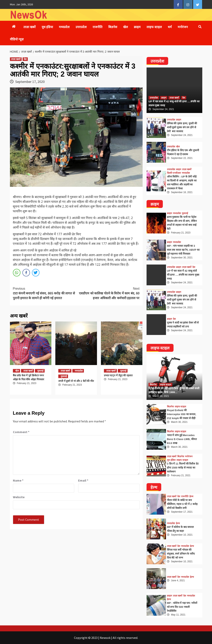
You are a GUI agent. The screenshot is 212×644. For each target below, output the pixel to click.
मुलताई (40, 371)
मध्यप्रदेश (64, 27)
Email (83, 480)
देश (25, 59)
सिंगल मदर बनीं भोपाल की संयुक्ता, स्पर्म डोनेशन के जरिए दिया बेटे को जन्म (181, 554)
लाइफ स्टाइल (154, 27)
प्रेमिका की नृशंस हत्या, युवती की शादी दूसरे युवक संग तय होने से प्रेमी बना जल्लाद (182, 127)
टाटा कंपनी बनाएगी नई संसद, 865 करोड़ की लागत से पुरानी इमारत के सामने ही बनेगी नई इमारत (45, 293)
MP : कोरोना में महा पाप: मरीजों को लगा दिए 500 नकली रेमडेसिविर (182, 607)
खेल (126, 27)
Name (18, 480)
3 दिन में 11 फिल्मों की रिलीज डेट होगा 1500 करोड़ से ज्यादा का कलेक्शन (183, 468)
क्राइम (137, 27)
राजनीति (97, 27)
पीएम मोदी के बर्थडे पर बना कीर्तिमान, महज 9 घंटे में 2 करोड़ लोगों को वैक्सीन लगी (182, 504)
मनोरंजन (183, 27)
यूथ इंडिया (47, 27)
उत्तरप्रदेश (81, 27)
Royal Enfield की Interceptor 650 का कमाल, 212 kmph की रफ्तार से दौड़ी (182, 414)
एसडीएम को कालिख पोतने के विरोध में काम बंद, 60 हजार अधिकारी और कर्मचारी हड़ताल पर (108, 293)
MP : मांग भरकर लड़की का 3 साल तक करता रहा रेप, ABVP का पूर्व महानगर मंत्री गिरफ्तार (183, 250)
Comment (21, 432)
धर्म (170, 27)
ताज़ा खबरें (30, 27)
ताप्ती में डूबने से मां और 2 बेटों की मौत (76, 381)
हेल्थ (191, 496)
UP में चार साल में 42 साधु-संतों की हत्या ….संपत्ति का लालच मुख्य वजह (183, 275)
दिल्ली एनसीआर (174, 173)
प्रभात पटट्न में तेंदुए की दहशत (118, 375)
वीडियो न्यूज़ (17, 39)
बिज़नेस (113, 27)
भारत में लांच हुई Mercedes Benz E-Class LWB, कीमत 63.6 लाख (182, 439)
